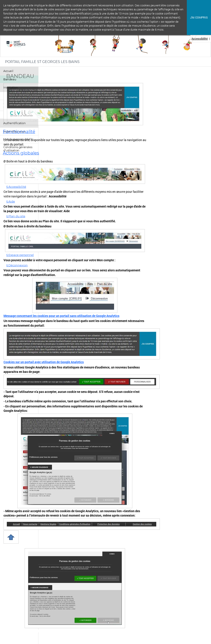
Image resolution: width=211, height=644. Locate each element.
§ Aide (11, 201)
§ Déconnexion (17, 265)
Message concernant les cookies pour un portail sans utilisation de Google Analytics (61, 316)
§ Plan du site (16, 216)
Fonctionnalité (19, 132)
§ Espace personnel (20, 255)
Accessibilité (200, 39)
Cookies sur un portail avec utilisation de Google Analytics (44, 362)
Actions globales (21, 153)
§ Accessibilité (16, 187)
